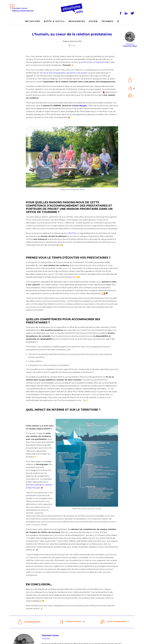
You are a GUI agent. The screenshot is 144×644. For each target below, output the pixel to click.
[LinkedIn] (126, 13)
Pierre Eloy (88, 62)
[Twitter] (133, 13)
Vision (93, 21)
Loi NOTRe (71, 233)
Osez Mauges (80, 106)
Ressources (77, 21)
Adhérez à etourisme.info (23, 11)
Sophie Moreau (102, 62)
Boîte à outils (54, 21)
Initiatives (33, 21)
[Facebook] (121, 13)
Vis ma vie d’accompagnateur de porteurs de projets (64, 73)
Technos (107, 21)
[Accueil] (72, 4)
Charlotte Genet (50, 635)
